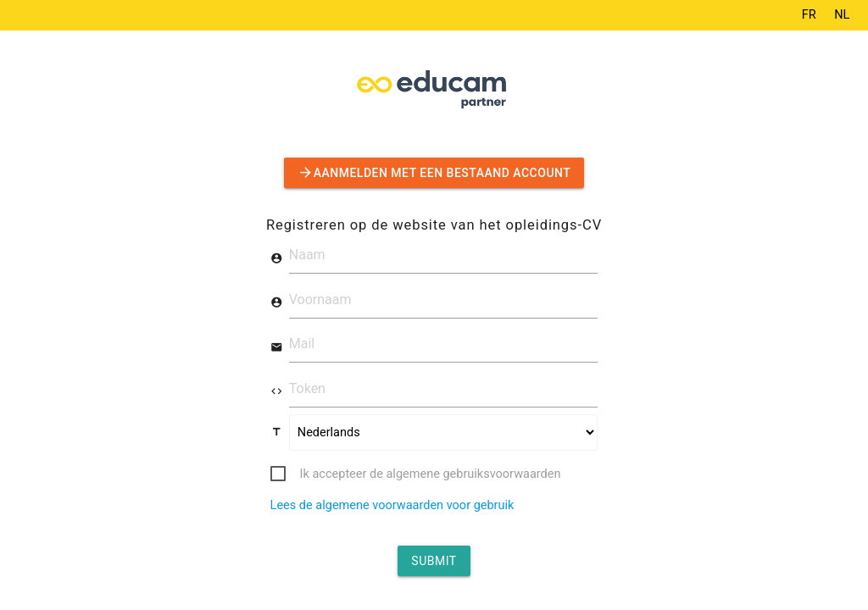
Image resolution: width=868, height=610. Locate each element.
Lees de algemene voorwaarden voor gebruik (392, 505)
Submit (434, 561)
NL (842, 15)
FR (809, 15)
